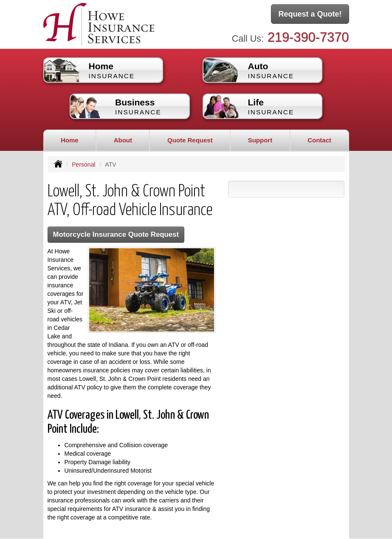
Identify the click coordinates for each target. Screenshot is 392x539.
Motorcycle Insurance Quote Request (116, 234)
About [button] (123, 140)
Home (70, 140)
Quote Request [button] (190, 140)
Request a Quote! (310, 14)
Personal (83, 165)
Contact (319, 140)
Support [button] (260, 140)
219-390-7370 (308, 37)
